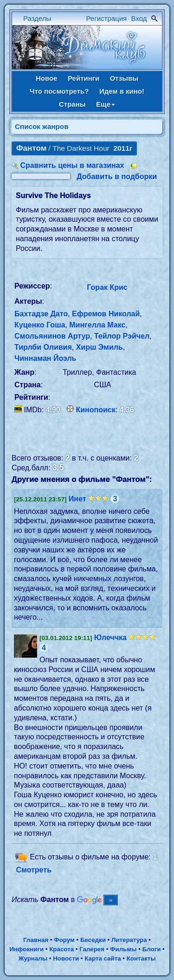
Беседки (93, 940)
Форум (64, 940)
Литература (129, 940)
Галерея (92, 949)
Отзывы (124, 78)
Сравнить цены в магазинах (72, 165)
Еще (106, 104)
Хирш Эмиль (100, 347)
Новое (47, 78)
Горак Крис (107, 287)
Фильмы (123, 949)
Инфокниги (26, 949)
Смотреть (34, 870)
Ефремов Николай (106, 314)
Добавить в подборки (117, 176)
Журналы (33, 958)
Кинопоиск (96, 410)
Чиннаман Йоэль (45, 358)
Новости (66, 958)
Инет (77, 499)
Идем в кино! (122, 91)
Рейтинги (84, 78)
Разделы (37, 18)
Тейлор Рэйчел (122, 336)
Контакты (141, 958)
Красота (61, 949)
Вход (139, 18)
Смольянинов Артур (52, 336)
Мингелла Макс (97, 325)
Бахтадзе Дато (41, 314)
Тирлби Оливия (43, 347)
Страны (72, 104)
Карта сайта (103, 958)
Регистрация (107, 18)
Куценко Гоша (40, 325)
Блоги (152, 949)
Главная (36, 940)
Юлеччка (110, 637)
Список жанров (42, 126)
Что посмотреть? (59, 91)
